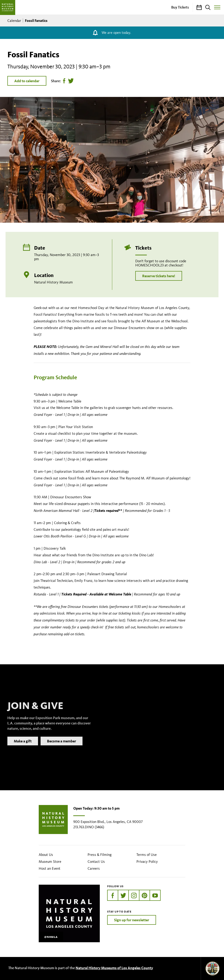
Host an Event (50, 868)
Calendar (14, 21)
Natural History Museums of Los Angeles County (114, 968)
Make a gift (23, 748)
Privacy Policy (147, 862)
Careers (94, 868)
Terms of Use (147, 855)
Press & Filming (100, 855)
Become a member (62, 748)
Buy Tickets (180, 7)
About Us (46, 855)
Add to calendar (27, 81)
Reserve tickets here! (159, 276)
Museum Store (50, 862)
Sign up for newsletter (132, 920)
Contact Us (96, 862)
